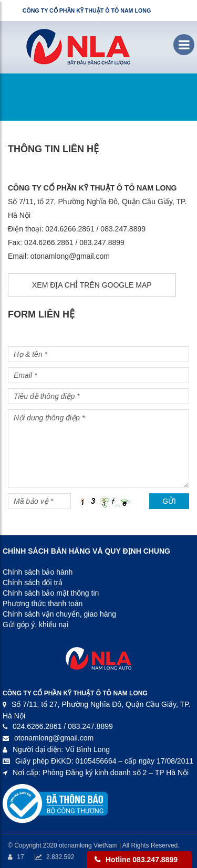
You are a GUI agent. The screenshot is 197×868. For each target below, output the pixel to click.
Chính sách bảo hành (38, 572)
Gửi (169, 501)
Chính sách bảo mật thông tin (51, 593)
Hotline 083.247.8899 (142, 860)
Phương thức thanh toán (43, 604)
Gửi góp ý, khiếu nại (35, 624)
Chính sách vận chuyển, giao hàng (59, 614)
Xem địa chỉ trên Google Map (92, 285)
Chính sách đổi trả (33, 583)
